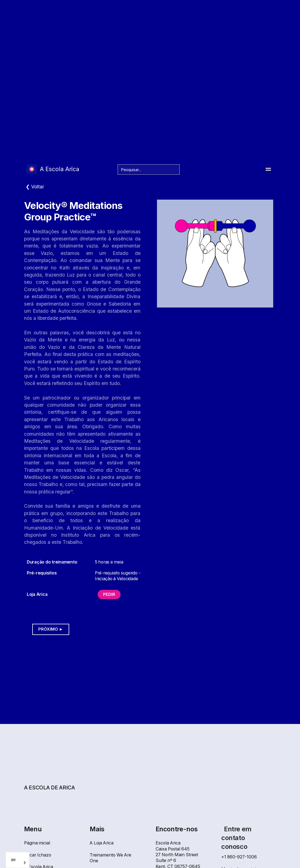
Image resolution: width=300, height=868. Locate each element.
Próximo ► (51, 629)
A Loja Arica (102, 843)
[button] (268, 169)
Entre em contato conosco (236, 838)
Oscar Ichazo (38, 855)
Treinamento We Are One (110, 858)
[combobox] (18, 860)
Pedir (109, 594)
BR (13, 860)
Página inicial (37, 843)
